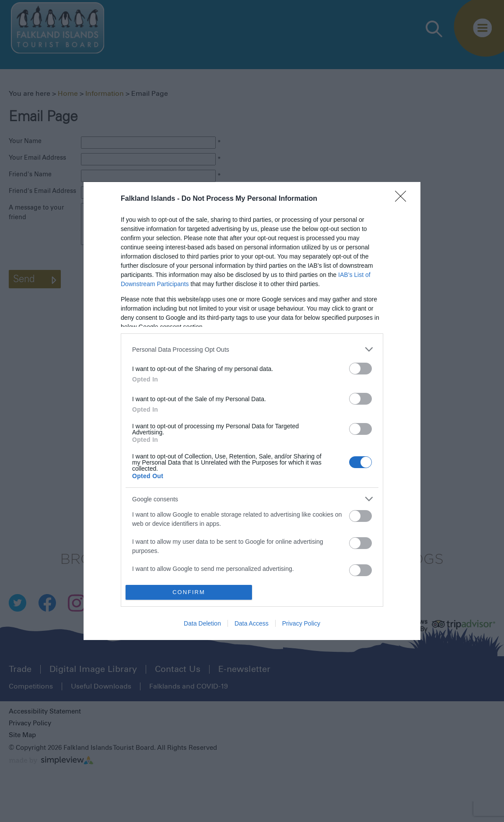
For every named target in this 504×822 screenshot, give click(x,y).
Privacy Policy (301, 623)
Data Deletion (202, 623)
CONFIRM (189, 592)
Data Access (252, 623)
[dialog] (252, 411)
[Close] (403, 199)
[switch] (360, 369)
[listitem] (252, 349)
